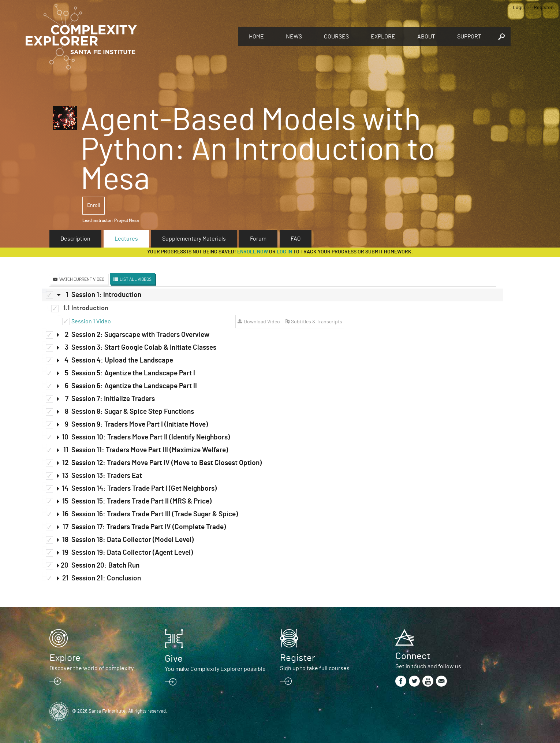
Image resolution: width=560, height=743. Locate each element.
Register (543, 7)
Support (469, 37)
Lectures (126, 239)
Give (174, 659)
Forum (258, 239)
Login (519, 7)
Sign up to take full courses (315, 668)
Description (75, 239)
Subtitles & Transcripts (317, 322)
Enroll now (253, 252)
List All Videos (136, 279)
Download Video (262, 322)
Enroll (94, 205)
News (294, 37)
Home (256, 37)
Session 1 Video (91, 322)
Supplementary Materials (194, 239)
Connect (413, 656)
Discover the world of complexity (92, 668)
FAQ (296, 239)
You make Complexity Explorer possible (215, 669)
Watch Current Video (82, 279)
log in (284, 252)
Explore (383, 37)
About (426, 37)
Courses (336, 37)
